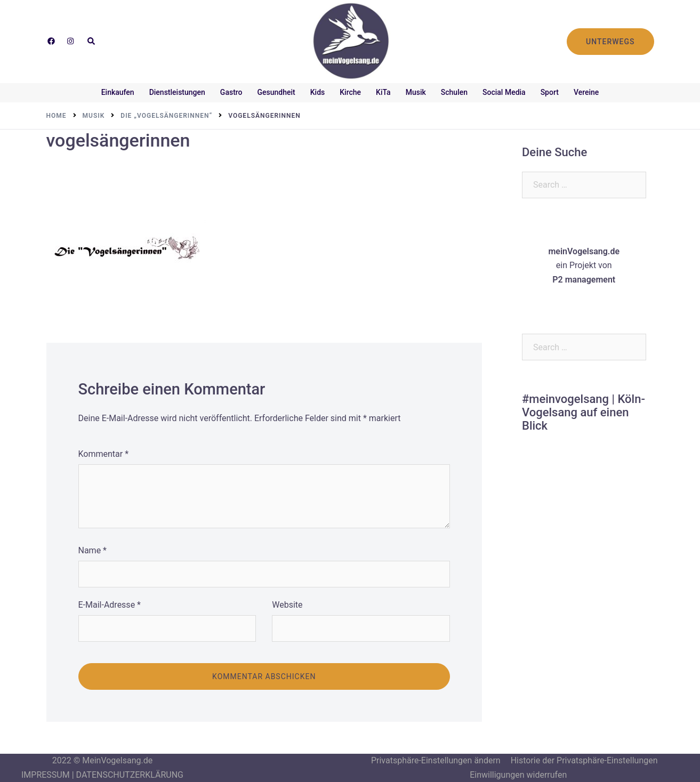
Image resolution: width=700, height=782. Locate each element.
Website (287, 605)
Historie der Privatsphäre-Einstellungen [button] (584, 760)
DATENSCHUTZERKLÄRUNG (130, 775)
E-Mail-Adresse (110, 605)
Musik (416, 92)
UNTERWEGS (610, 42)
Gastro (231, 92)
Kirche (350, 92)
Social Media (504, 92)
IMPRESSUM (46, 775)
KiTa (383, 92)
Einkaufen (118, 92)
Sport (550, 92)
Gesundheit (276, 92)
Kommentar (104, 454)
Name (93, 550)
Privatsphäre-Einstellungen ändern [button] (436, 760)
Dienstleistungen (177, 92)
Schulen (454, 92)
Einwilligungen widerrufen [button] (518, 775)
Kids (318, 92)
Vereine (586, 92)
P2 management (584, 280)
